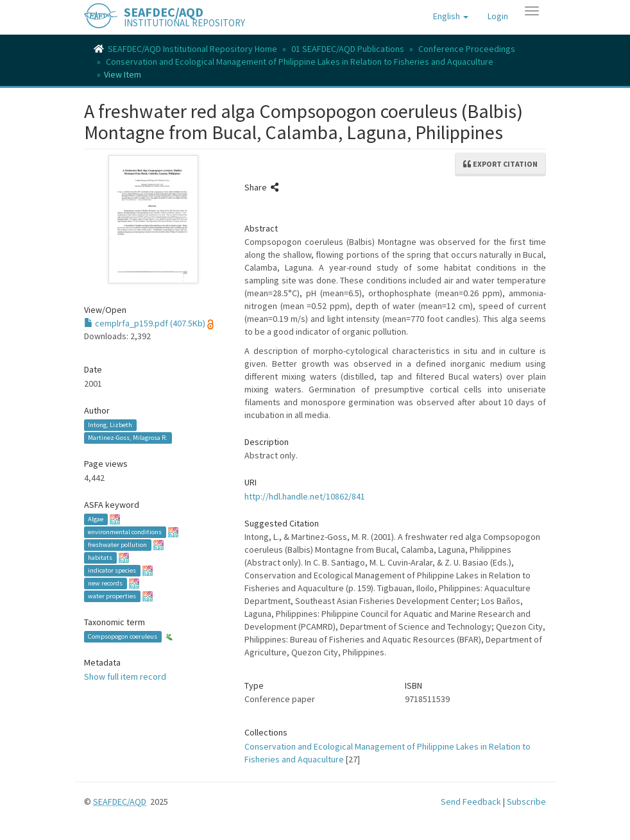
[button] (451, 16)
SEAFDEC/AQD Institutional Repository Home (192, 49)
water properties (112, 596)
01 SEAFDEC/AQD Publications (348, 49)
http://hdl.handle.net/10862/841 (305, 496)
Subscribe (526, 802)
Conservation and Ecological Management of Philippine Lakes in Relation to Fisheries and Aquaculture (300, 62)
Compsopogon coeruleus (123, 636)
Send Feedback (471, 802)
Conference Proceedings (467, 49)
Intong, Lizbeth (110, 425)
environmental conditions (125, 532)
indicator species (112, 570)
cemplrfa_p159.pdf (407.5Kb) (145, 323)
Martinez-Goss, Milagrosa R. (128, 438)
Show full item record (125, 676)
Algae (96, 519)
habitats (100, 558)
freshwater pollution (117, 545)
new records (105, 583)
